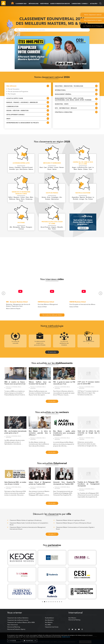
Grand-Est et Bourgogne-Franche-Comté (21, 193)
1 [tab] (42, 602)
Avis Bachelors (49, 620)
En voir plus (52, 401)
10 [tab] (62, 602)
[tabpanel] (22, 575)
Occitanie (21, 223)
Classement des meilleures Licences (18, 620)
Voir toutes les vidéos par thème (52, 315)
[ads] (52, 69)
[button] (27, 4)
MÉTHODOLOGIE (34, 4)
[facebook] (69, 630)
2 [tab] (45, 602)
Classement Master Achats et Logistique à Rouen (70, 520)
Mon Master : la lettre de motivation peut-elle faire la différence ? (40, 433)
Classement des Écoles (52, 627)
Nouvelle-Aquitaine (83, 193)
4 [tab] (49, 602)
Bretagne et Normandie (52, 163)
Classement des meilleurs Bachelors (18, 618)
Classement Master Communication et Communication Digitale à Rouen (75, 528)
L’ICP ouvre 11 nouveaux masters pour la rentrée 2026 (89, 383)
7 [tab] (55, 602)
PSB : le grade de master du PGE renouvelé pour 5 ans (64, 383)
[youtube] (79, 630)
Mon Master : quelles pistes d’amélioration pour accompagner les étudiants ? (64, 433)
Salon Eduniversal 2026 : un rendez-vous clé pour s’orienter (15, 483)
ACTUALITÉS (93, 4)
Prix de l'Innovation (14, 89)
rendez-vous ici (66, 637)
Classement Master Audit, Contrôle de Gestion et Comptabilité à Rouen (29, 524)
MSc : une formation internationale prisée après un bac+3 (15, 432)
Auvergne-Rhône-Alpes (21, 163)
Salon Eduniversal (12, 625)
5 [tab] (51, 602)
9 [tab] (59, 602)
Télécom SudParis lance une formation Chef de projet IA (40, 383)
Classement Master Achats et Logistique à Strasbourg (26, 520)
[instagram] (82, 630)
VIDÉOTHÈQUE (44, 4)
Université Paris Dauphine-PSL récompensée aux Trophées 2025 (64, 483)
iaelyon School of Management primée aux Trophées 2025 (40, 483)
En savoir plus (52, 352)
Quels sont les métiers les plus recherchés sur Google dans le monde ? (89, 433)
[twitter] (72, 630)
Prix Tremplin (12, 94)
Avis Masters (49, 622)
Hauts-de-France (52, 193)
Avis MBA (48, 625)
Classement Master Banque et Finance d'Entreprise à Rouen (74, 523)
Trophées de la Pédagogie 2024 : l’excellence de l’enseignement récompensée (89, 484)
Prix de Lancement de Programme (18, 92)
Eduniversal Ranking (74, 620)
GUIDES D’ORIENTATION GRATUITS (60, 4)
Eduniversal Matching (14, 627)
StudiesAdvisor (49, 618)
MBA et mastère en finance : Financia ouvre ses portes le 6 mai (15, 383)
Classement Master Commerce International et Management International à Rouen (28, 528)
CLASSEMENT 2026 (21, 4)
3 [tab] (47, 602)
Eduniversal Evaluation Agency (16, 629)
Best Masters (72, 618)
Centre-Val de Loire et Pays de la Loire (83, 163)
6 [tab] (53, 602)
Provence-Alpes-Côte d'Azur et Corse (52, 223)
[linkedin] (76, 630)
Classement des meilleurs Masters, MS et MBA (21, 622)
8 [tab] (57, 602)
